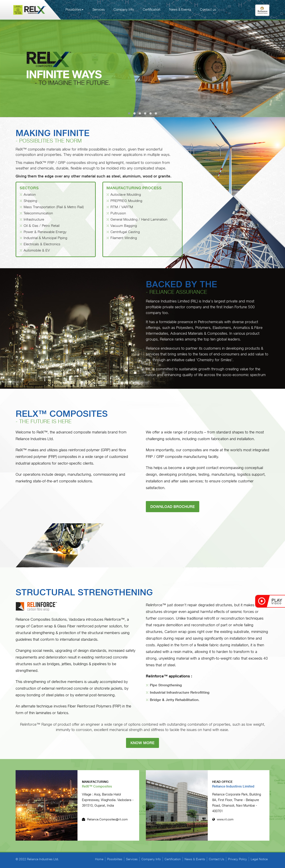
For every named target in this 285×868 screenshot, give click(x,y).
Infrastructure (34, 219)
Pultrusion (118, 213)
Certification (152, 9)
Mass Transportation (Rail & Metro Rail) (54, 207)
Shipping (30, 201)
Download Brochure (173, 507)
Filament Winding (124, 238)
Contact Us (217, 859)
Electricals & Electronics (42, 244)
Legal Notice (259, 859)
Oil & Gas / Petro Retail (42, 226)
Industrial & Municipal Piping (45, 238)
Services (99, 9)
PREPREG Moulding (126, 201)
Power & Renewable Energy (45, 232)
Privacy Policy (237, 859)
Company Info (124, 9)
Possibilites (74, 9)
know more (142, 743)
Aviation (30, 195)
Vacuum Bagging (124, 226)
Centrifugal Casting (125, 232)
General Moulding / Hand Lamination (139, 219)
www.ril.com (223, 820)
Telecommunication (38, 213)
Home (99, 859)
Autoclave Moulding (126, 195)
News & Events (180, 9)
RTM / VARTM (122, 207)
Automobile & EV (37, 250)
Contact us (208, 9)
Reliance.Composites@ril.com (105, 820)
